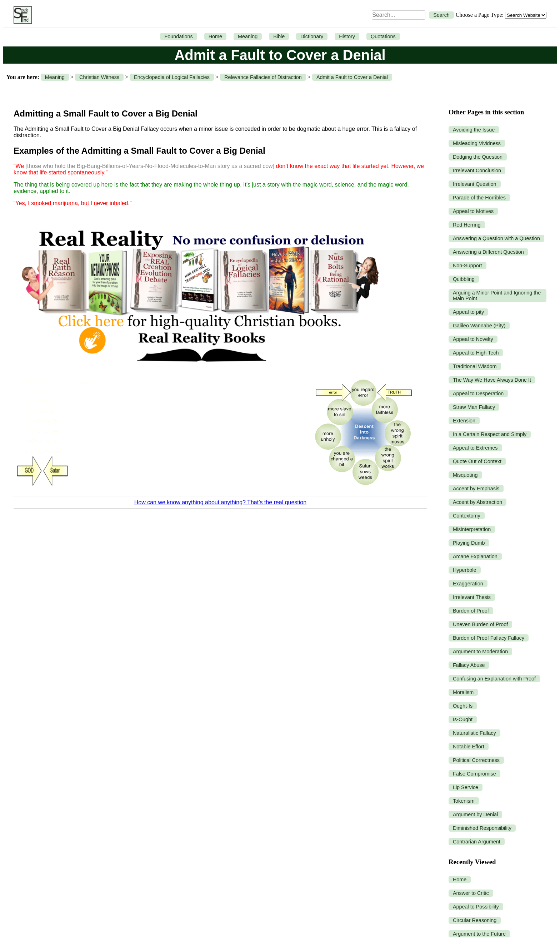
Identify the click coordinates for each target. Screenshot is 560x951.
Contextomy (467, 516)
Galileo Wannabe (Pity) (479, 326)
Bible (279, 36)
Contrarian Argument (477, 842)
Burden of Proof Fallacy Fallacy (489, 638)
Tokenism (464, 801)
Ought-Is (463, 706)
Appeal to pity (468, 312)
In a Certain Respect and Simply (490, 434)
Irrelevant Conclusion (477, 170)
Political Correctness (476, 760)
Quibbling (464, 279)
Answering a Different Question (488, 252)
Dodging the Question (478, 157)
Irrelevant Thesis (472, 597)
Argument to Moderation (480, 652)
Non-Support (467, 266)
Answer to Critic (471, 893)
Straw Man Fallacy (474, 407)
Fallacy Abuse (469, 665)
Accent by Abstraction (477, 502)
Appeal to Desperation (478, 393)
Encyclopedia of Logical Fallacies (172, 77)
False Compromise (474, 774)
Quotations (383, 36)
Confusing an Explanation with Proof (494, 679)
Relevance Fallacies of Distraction (263, 77)
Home (215, 36)
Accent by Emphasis (476, 489)
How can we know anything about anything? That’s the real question (220, 502)
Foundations (178, 36)
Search (441, 15)
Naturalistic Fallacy (474, 733)
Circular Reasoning (475, 920)
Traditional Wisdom (475, 366)
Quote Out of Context (477, 461)
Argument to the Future (479, 934)
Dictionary (312, 36)
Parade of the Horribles (479, 198)
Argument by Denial (475, 814)
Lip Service (466, 787)
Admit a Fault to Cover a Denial (352, 77)
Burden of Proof (471, 611)
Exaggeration (468, 584)
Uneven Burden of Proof (480, 624)
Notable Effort (469, 747)
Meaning (248, 36)
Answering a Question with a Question (496, 238)
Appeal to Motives (473, 211)
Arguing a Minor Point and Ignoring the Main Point (497, 296)
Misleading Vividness (477, 143)
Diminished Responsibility (482, 828)
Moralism (463, 692)
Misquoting (465, 475)
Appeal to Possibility (476, 907)
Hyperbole (465, 570)
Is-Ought (463, 719)
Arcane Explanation (475, 556)
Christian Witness (99, 77)
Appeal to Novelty (473, 339)
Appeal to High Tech (476, 353)
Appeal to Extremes (475, 448)
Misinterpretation (472, 529)
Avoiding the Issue (474, 130)
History (347, 36)
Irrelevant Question (475, 184)
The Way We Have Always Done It (492, 380)
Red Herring (467, 225)
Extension (464, 421)
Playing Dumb (469, 543)
